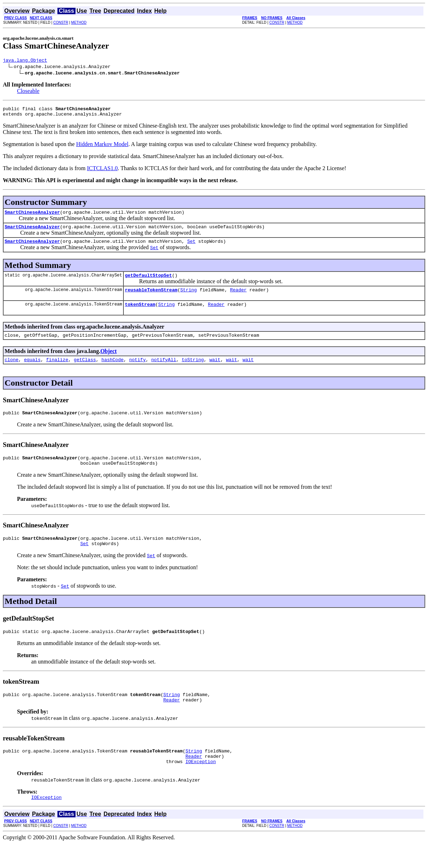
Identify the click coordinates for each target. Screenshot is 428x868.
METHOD (79, 23)
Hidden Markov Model (102, 147)
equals (32, 371)
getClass (85, 371)
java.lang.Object (25, 61)
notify (137, 371)
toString (193, 371)
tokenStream (140, 314)
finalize (57, 371)
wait (215, 371)
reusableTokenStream (151, 298)
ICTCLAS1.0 (102, 171)
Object (109, 362)
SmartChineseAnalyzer (32, 216)
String (188, 298)
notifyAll (164, 371)
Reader (238, 298)
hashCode (112, 371)
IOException (201, 785)
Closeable (28, 92)
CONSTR (61, 23)
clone (12, 371)
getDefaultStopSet (148, 282)
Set (191, 247)
